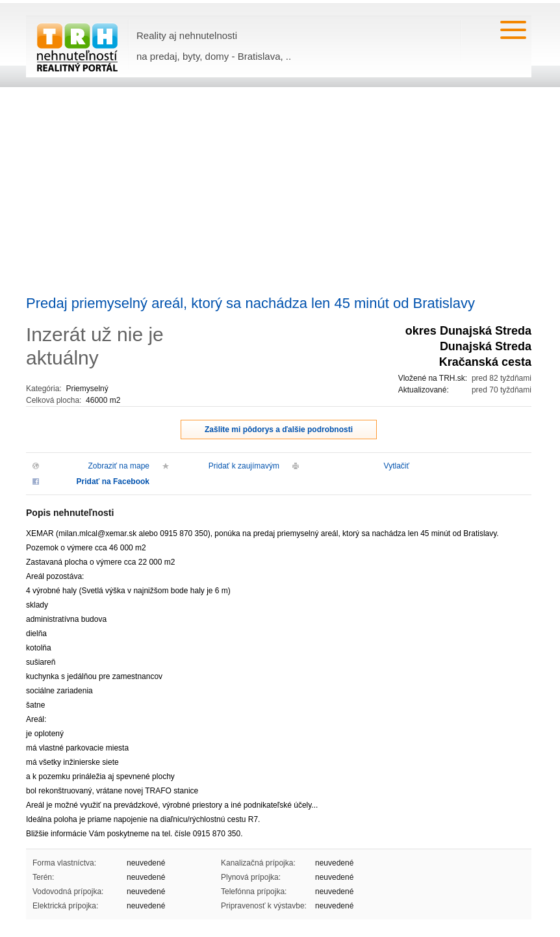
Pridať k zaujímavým (244, 466)
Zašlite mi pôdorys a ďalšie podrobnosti (279, 430)
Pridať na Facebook (113, 481)
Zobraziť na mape (119, 466)
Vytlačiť (397, 466)
